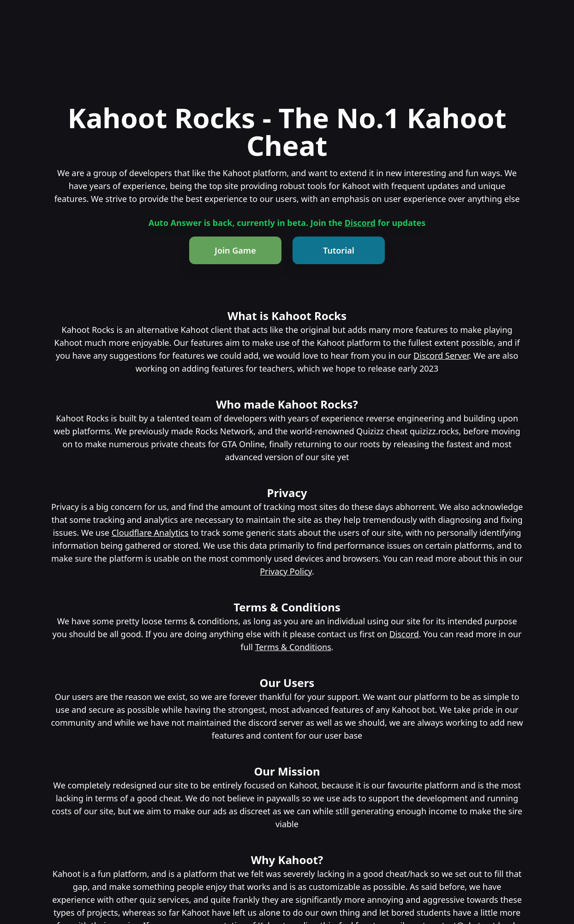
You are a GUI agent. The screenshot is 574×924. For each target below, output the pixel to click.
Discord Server (441, 355)
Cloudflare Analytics (150, 533)
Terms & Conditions (293, 647)
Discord (360, 223)
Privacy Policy (286, 571)
